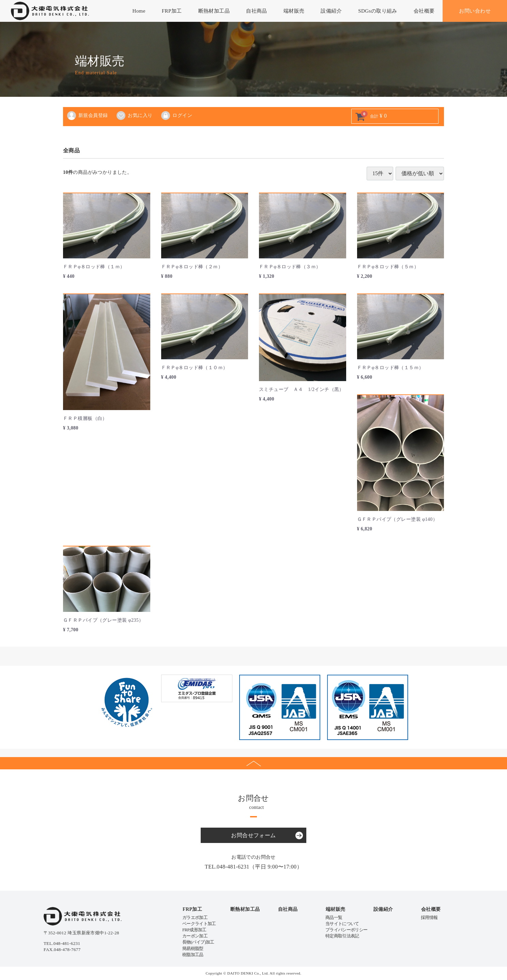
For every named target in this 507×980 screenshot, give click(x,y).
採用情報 (429, 917)
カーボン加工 (195, 936)
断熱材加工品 (214, 11)
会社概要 (424, 11)
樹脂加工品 (193, 955)
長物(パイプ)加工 (198, 942)
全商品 (71, 150)
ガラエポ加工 (195, 917)
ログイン (176, 116)
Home (139, 11)
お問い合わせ (475, 11)
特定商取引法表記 (342, 936)
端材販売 (294, 11)
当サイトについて (342, 924)
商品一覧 (334, 917)
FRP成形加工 (194, 930)
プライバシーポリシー (347, 930)
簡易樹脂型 (193, 948)
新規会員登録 (87, 116)
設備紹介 (331, 11)
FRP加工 (172, 11)
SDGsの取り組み (378, 11)
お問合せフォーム (253, 835)
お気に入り (134, 116)
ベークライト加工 (199, 924)
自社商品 (257, 11)
